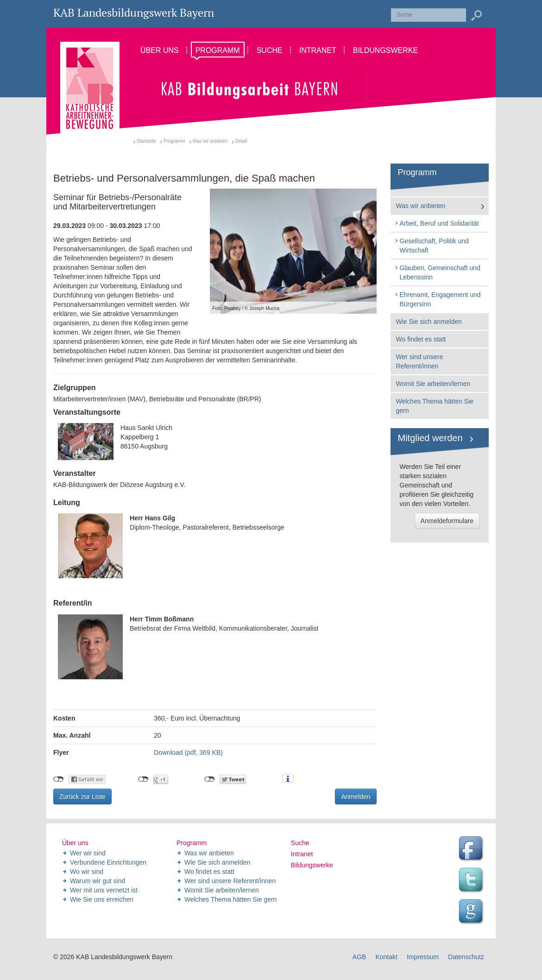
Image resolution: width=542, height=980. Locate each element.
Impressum (423, 957)
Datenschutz (466, 957)
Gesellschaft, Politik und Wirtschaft (432, 246)
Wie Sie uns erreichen (102, 899)
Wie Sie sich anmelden (429, 322)
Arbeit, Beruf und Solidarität (437, 223)
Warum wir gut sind (98, 881)
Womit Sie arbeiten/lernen (433, 384)
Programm (174, 141)
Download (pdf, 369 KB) (188, 752)
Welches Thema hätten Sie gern (435, 406)
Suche (300, 843)
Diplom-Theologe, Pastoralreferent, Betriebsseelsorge (171, 546)
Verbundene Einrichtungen (108, 862)
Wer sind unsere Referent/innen (420, 361)
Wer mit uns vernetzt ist (104, 890)
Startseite (146, 141)
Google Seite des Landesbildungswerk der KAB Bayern (472, 912)
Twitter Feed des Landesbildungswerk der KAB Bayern (472, 881)
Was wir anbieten (210, 141)
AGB (359, 957)
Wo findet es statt (421, 339)
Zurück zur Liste (82, 797)
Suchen (476, 16)
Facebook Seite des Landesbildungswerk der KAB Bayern (472, 849)
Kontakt (386, 957)
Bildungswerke (312, 865)
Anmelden (356, 797)
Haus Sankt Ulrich (215, 442)
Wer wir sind (88, 853)
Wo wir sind (87, 872)
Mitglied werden (430, 438)
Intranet (302, 854)
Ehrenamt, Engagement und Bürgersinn (438, 299)
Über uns (75, 843)
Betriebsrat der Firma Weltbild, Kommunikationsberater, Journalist (188, 647)
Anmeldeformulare (447, 521)
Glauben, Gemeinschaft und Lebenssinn (437, 272)
